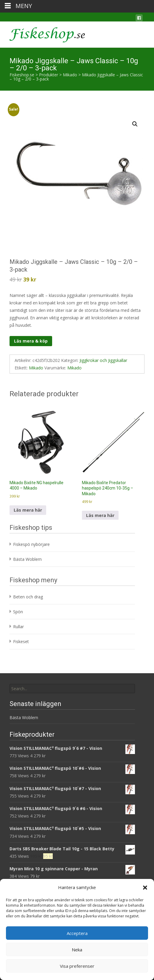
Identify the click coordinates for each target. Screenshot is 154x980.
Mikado (36, 368)
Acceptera (77, 933)
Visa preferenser (77, 966)
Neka (77, 950)
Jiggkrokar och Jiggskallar (103, 360)
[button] (145, 888)
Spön (18, 612)
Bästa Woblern (27, 559)
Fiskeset (21, 641)
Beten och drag (28, 597)
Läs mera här (28, 510)
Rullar (18, 627)
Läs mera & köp (31, 341)
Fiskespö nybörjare (31, 544)
